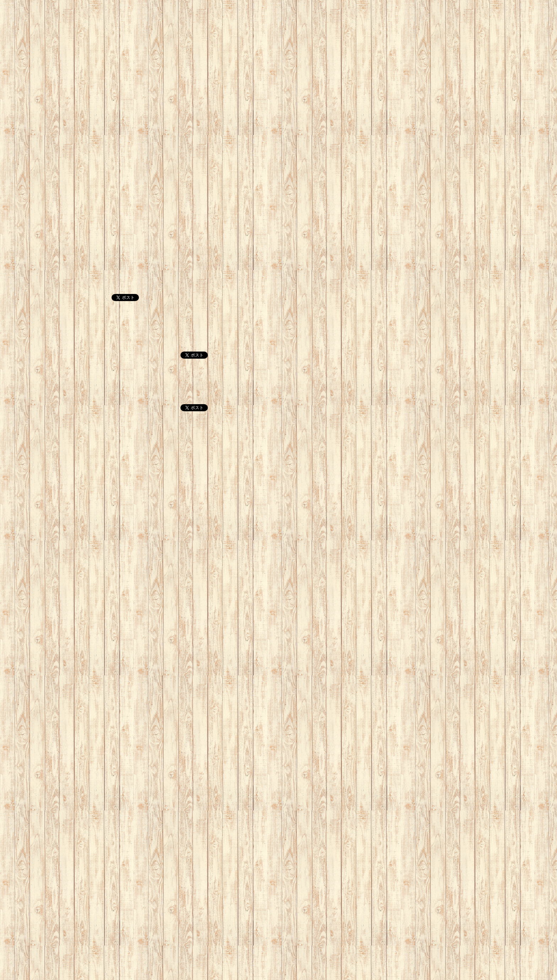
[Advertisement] (213, 50)
